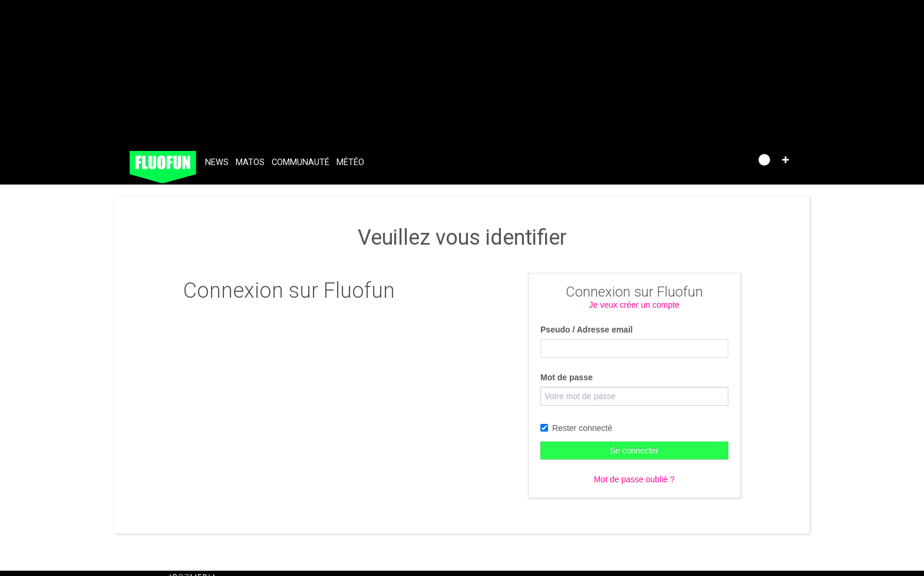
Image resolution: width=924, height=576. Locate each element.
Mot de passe (567, 377)
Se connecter (634, 450)
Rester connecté (576, 428)
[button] (786, 160)
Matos (250, 162)
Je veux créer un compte (634, 305)
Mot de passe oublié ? (634, 479)
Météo (350, 162)
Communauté (301, 162)
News (217, 162)
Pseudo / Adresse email (587, 330)
